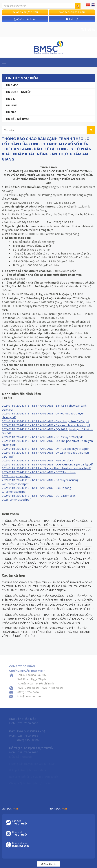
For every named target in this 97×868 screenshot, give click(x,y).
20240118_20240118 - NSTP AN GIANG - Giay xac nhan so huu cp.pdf (46, 425)
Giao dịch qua (21, 844)
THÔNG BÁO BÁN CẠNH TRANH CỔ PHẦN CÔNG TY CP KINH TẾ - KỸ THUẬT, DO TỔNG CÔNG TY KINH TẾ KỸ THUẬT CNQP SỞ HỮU (46, 532)
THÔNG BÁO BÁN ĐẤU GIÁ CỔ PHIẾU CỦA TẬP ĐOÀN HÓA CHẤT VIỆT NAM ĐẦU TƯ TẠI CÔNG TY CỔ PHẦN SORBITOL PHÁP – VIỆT (47, 542)
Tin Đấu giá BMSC (17, 119)
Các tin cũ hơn (13, 575)
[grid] (48, 451)
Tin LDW (11, 105)
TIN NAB (11, 112)
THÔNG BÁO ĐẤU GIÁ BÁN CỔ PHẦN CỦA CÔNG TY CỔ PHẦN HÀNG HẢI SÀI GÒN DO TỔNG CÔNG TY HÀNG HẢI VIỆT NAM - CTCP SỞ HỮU (48, 551)
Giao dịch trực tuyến (72, 12)
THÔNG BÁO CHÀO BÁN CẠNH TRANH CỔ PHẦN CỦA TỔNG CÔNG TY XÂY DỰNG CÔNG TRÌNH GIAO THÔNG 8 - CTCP (47, 523)
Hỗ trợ (72, 19)
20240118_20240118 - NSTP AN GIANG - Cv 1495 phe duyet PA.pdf (45, 449)
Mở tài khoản (48, 864)
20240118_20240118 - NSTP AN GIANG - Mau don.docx (37, 460)
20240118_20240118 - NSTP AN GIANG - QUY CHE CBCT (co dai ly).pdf (47, 464)
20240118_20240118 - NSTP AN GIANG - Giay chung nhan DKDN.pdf (45, 421)
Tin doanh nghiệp (18, 92)
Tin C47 (10, 99)
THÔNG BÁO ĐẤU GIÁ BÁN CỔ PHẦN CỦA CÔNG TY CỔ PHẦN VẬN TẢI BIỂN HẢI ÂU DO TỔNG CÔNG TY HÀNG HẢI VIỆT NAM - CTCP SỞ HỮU (47, 598)
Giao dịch (20, 833)
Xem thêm (10, 514)
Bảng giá (20, 822)
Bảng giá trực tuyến (25, 12)
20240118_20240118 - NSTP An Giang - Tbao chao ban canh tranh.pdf (46, 468)
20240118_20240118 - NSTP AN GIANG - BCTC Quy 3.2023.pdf (42, 437)
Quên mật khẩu (25, 19)
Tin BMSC (12, 85)
